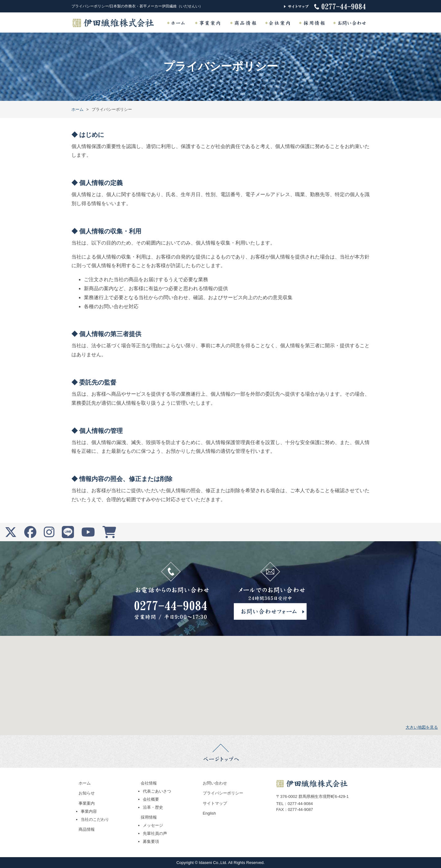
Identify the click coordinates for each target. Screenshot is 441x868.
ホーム (85, 783)
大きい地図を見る (422, 727)
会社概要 (151, 799)
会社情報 (149, 783)
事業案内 (87, 803)
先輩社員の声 (155, 833)
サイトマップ (215, 803)
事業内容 (89, 811)
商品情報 (87, 829)
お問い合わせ (215, 783)
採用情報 (149, 817)
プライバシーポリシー (223, 793)
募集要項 (151, 841)
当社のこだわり (95, 819)
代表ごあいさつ (157, 791)
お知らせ (87, 793)
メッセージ (153, 825)
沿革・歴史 (153, 807)
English (209, 813)
